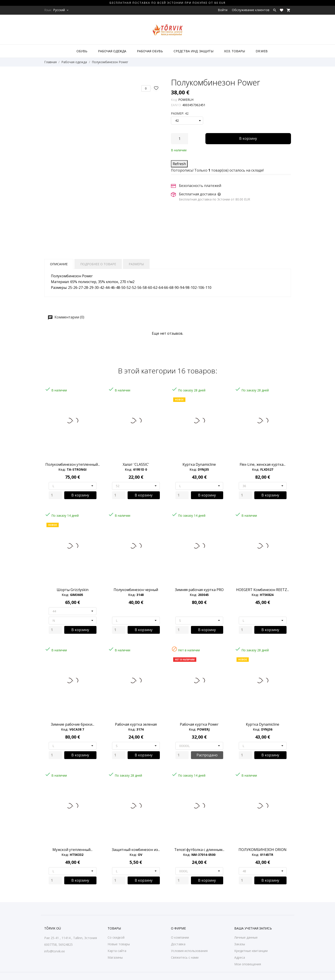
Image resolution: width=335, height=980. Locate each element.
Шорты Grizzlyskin (73, 590)
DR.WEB (262, 51)
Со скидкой (116, 937)
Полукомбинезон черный (136, 590)
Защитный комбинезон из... (136, 850)
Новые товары (119, 944)
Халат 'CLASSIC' (136, 464)
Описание (59, 264)
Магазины (115, 957)
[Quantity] (55, 495)
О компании (180, 937)
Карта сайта (117, 951)
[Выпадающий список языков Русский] (61, 10)
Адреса (240, 957)
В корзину (248, 138)
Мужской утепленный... (72, 850)
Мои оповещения (248, 964)
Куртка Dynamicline (199, 464)
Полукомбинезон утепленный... (73, 464)
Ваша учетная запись (253, 928)
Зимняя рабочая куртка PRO (199, 590)
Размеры (136, 264)
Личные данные (246, 937)
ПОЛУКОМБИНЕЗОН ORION (263, 850)
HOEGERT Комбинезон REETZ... (263, 590)
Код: (174, 100)
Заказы (240, 944)
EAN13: (176, 105)
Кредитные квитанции (251, 951)
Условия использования (189, 951)
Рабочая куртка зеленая (136, 724)
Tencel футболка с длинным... (199, 850)
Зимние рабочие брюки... (73, 724)
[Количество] (180, 139)
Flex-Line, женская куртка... (263, 464)
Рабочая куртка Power (199, 724)
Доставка (178, 944)
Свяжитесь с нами (185, 957)
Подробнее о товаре (98, 264)
